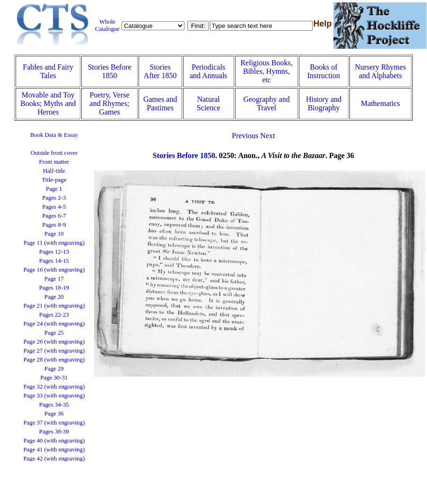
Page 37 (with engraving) (54, 423)
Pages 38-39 (54, 432)
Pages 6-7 (54, 216)
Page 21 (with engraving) (54, 306)
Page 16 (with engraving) (54, 270)
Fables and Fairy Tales (48, 71)
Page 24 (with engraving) (54, 324)
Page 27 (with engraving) (54, 351)
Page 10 (54, 234)
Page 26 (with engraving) (54, 342)
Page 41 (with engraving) (54, 450)
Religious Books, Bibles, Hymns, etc (266, 71)
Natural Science (209, 103)
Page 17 (54, 279)
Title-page (54, 180)
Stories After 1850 (160, 71)
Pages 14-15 (54, 261)
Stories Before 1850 (110, 71)
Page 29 (54, 369)
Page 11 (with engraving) (54, 243)
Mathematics (380, 103)
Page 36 (54, 414)
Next (267, 136)
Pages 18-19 (54, 288)
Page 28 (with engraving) (54, 360)
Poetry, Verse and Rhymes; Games (110, 103)
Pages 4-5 (54, 207)
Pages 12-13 (54, 252)
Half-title (54, 171)
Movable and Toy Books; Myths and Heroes (48, 103)
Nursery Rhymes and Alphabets (380, 71)
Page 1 (54, 189)
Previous (245, 136)
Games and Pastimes (160, 103)
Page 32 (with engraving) (54, 387)
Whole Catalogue (107, 25)
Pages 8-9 (54, 225)
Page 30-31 (54, 378)
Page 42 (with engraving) (54, 459)
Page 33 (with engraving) (54, 396)
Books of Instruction (324, 71)
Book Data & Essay (54, 135)
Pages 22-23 (54, 315)
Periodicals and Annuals (209, 71)
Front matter (54, 162)
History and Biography (324, 103)
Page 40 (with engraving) (54, 441)
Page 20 (54, 297)
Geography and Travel (266, 103)
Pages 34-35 (54, 405)
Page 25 (54, 333)
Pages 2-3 (54, 198)
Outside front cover (54, 153)
